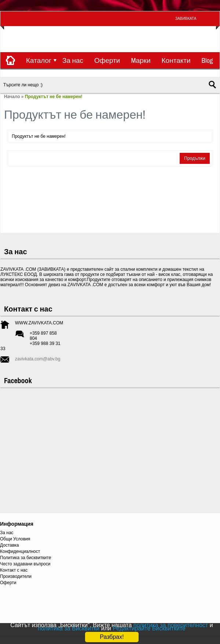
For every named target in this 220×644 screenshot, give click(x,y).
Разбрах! (112, 637)
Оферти (107, 60)
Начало (12, 97)
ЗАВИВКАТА (186, 19)
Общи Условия (15, 539)
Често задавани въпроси (25, 564)
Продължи (195, 158)
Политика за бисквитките (25, 558)
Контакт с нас (14, 570)
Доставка (10, 545)
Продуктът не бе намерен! (54, 97)
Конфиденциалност (20, 551)
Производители (16, 576)
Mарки (141, 60)
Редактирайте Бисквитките (149, 628)
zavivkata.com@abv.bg (38, 359)
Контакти (176, 60)
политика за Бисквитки (69, 628)
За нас (73, 60)
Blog (207, 60)
